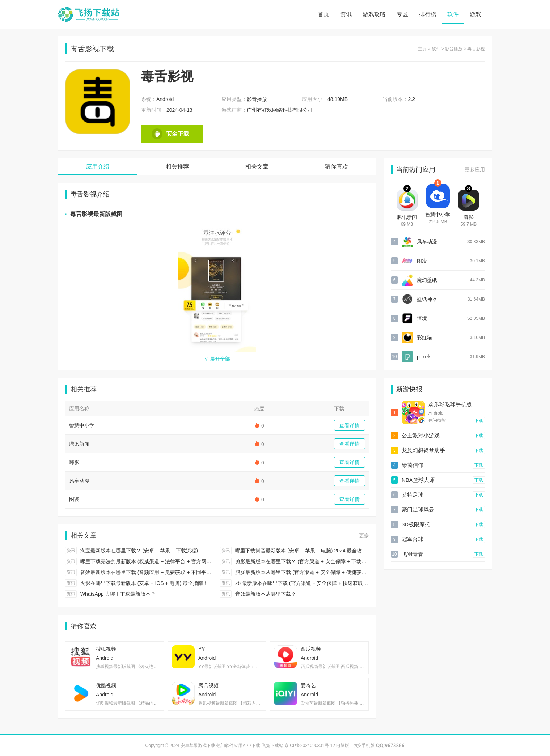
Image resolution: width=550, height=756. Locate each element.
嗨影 (74, 462)
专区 (402, 14)
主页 (422, 49)
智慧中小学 (82, 425)
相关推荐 (177, 167)
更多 (364, 535)
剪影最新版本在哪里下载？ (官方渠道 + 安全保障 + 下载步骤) (304, 561)
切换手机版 (364, 746)
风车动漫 (79, 481)
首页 (323, 14)
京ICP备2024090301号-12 (310, 746)
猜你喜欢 (337, 167)
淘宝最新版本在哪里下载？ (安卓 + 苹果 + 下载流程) (139, 551)
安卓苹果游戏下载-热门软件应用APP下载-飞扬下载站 (89, 14)
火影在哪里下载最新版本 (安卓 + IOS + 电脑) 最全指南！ (144, 583)
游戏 (475, 14)
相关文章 (257, 167)
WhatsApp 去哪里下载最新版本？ (118, 594)
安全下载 (170, 134)
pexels (424, 357)
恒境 (422, 318)
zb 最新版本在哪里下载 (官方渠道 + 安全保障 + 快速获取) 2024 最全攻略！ (320, 583)
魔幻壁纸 (427, 280)
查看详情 (350, 425)
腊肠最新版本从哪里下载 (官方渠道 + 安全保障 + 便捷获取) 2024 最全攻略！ (321, 572)
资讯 (346, 14)
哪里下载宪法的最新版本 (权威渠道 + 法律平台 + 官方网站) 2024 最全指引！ (166, 561)
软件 (453, 14)
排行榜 (428, 14)
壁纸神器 (427, 299)
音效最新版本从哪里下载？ (266, 594)
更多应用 (475, 170)
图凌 (74, 499)
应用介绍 (98, 167)
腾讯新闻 (79, 444)
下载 (479, 421)
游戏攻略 (374, 14)
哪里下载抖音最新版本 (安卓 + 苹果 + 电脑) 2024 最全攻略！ (304, 551)
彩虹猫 (424, 337)
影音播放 (454, 49)
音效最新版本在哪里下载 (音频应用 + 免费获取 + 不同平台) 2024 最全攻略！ (166, 572)
